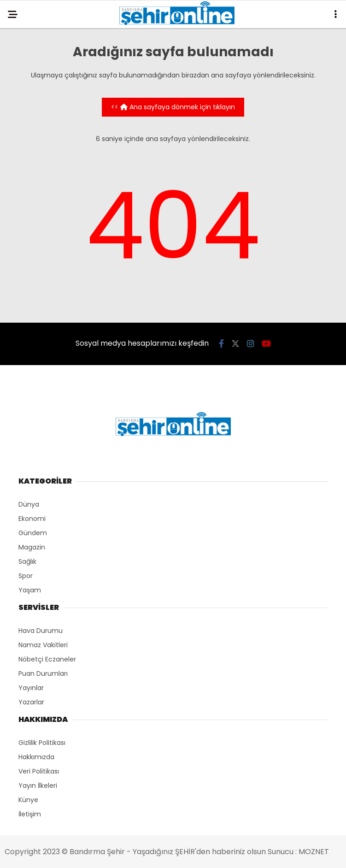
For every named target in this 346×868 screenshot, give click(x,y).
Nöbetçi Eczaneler (47, 659)
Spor (26, 576)
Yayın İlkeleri (38, 785)
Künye (28, 800)
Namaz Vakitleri (43, 645)
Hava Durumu (41, 631)
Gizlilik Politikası (42, 743)
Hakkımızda (36, 757)
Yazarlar (31, 702)
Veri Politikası (39, 771)
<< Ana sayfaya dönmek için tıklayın (173, 107)
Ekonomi (32, 519)
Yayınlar (31, 688)
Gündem (33, 533)
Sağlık (27, 561)
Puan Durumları (43, 673)
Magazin (32, 547)
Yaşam (30, 590)
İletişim (30, 814)
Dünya (29, 504)
